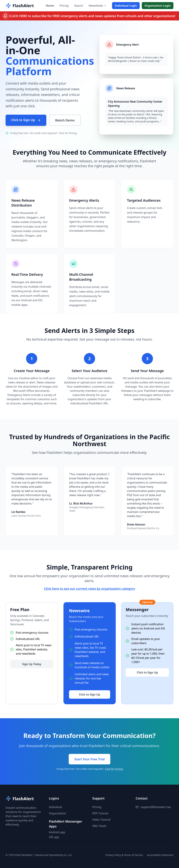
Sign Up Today (32, 664)
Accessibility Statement (160, 855)
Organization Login (158, 6)
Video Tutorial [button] (101, 820)
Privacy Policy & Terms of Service (124, 855)
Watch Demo (65, 120)
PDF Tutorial (100, 813)
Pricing (64, 6)
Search (79, 6)
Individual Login (126, 6)
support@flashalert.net (156, 807)
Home (50, 6)
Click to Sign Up (26, 120)
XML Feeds (99, 826)
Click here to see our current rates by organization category (89, 589)
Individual (55, 807)
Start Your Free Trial (89, 759)
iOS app (54, 837)
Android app (57, 832)
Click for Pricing (68, 133)
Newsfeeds (98, 6)
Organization (58, 813)
